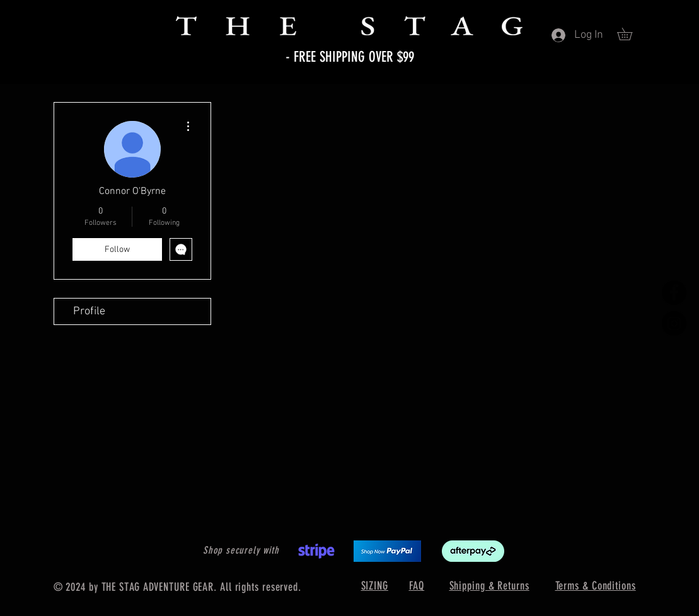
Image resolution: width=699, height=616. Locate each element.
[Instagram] (674, 323)
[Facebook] (674, 293)
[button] (631, 34)
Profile (89, 311)
